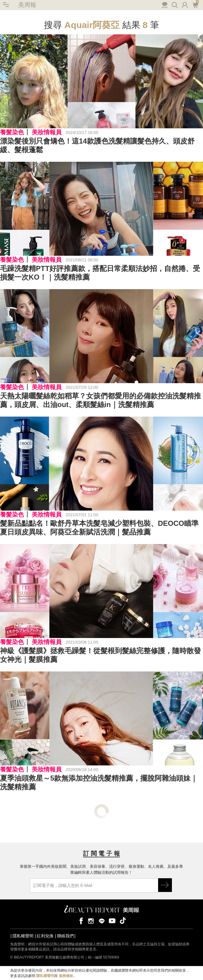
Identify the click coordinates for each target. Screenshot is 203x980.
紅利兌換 (45, 936)
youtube (112, 920)
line (102, 920)
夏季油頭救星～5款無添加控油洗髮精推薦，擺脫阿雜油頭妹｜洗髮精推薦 (99, 782)
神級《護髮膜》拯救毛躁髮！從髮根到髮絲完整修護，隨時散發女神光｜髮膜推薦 (100, 655)
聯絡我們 (65, 936)
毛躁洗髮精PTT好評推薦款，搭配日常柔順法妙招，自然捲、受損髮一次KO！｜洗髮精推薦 (100, 273)
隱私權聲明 (23, 936)
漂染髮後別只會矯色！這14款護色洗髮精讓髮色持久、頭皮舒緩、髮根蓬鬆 (97, 145)
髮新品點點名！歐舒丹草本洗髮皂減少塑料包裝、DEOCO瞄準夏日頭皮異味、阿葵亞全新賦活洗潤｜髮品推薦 (99, 528)
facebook (80, 920)
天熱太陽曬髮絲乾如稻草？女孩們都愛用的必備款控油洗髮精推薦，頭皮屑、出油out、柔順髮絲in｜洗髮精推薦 (100, 400)
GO (165, 885)
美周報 (27, 5)
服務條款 (66, 976)
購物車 (195, 4)
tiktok (123, 920)
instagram (91, 920)
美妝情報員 (47, 132)
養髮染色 (12, 132)
